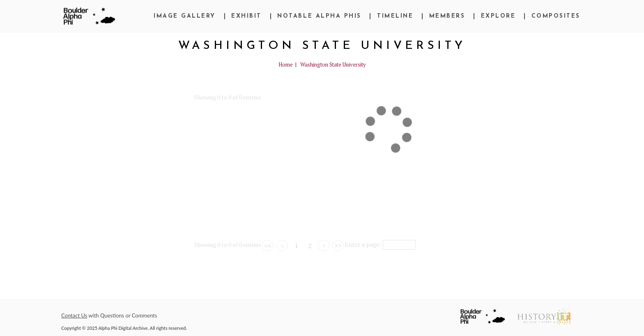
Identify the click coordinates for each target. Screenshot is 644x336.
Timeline (395, 16)
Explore (498, 16)
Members (447, 16)
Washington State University (333, 64)
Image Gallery (185, 16)
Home (286, 64)
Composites (556, 16)
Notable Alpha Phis (319, 16)
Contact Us (74, 315)
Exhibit (246, 16)
